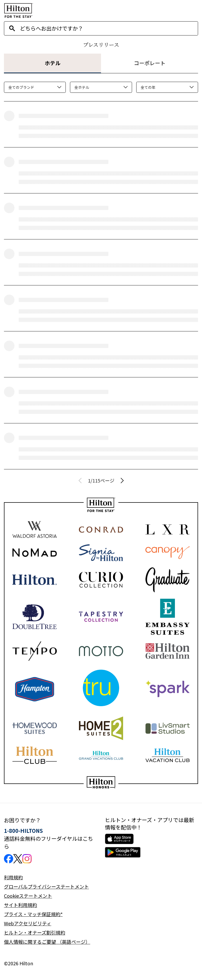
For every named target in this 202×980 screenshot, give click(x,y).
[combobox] (109, 28)
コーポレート (150, 63)
